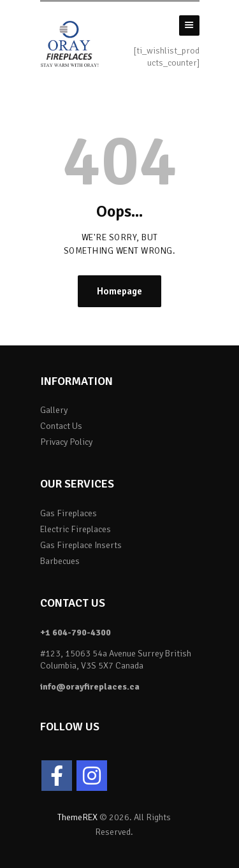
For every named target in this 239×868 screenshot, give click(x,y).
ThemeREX (77, 817)
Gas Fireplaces (69, 513)
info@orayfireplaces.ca (90, 687)
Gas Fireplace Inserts (81, 545)
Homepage (119, 291)
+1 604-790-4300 (76, 633)
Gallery (54, 410)
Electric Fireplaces (76, 529)
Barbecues (60, 561)
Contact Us (61, 426)
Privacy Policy (66, 442)
